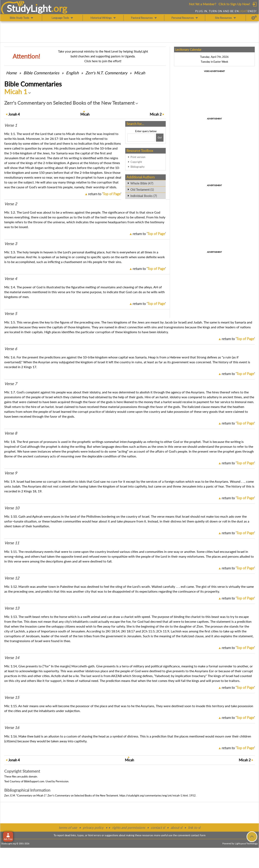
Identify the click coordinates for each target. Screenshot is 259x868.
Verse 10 (12, 508)
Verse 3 (11, 244)
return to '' (105, 194)
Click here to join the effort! (103, 61)
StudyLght (29, 8)
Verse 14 (12, 658)
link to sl (194, 827)
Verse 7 (11, 384)
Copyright (136, 162)
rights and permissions (129, 827)
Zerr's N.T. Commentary (106, 73)
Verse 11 (12, 543)
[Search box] (141, 138)
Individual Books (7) (144, 196)
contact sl (158, 827)
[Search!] (160, 138)
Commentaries (41, 73)
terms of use (68, 827)
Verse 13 (12, 608)
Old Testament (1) (142, 190)
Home (11, 73)
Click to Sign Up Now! (234, 4)
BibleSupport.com (34, 781)
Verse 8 (11, 433)
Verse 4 (11, 279)
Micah (140, 73)
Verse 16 (12, 728)
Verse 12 (12, 578)
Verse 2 (11, 204)
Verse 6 (11, 349)
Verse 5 (11, 314)
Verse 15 (12, 697)
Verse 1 (11, 125)
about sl (176, 827)
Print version (138, 157)
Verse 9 (11, 473)
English (72, 73)
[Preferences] (254, 18)
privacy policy (93, 827)
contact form (198, 835)
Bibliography (138, 167)
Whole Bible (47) (142, 183)
